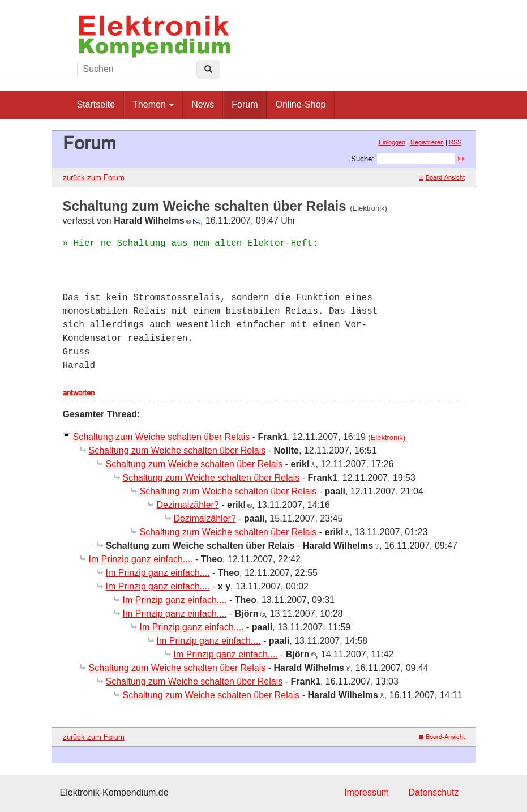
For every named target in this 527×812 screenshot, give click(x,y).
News (203, 104)
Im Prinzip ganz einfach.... (141, 559)
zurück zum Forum (94, 177)
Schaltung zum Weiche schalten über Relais (162, 437)
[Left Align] (208, 70)
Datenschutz (434, 792)
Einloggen (392, 142)
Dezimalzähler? (188, 505)
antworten (79, 392)
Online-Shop (300, 104)
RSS (455, 142)
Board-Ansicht (442, 177)
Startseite (96, 104)
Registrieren (427, 142)
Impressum (367, 792)
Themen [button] (153, 104)
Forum (245, 104)
